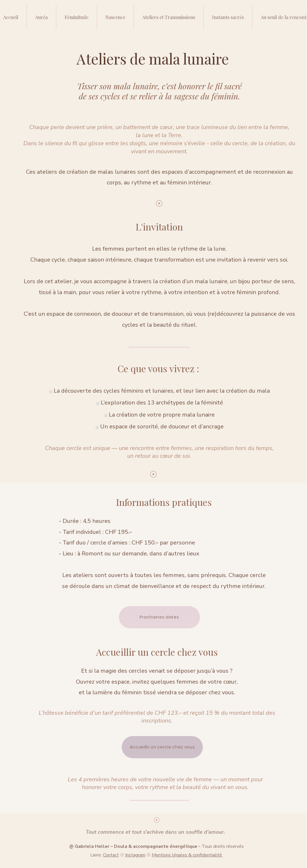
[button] (169, 17)
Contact (111, 855)
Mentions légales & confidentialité (187, 855)
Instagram (135, 855)
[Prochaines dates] (159, 617)
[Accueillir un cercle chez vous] (162, 747)
